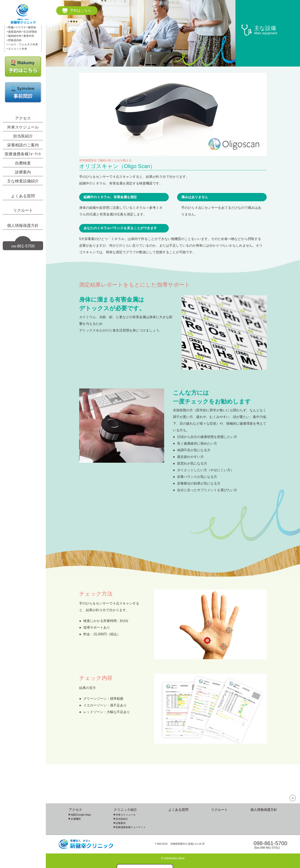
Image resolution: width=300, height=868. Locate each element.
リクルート (23, 210)
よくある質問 (23, 196)
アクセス (23, 118)
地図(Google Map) (81, 815)
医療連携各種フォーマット (131, 827)
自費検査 (23, 163)
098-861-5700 (270, 843)
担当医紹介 (23, 136)
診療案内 (23, 172)
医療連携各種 (23, 154)
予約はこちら (81, 11)
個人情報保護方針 (23, 226)
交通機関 (76, 819)
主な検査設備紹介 (23, 181)
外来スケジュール (23, 127)
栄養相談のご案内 (23, 145)
